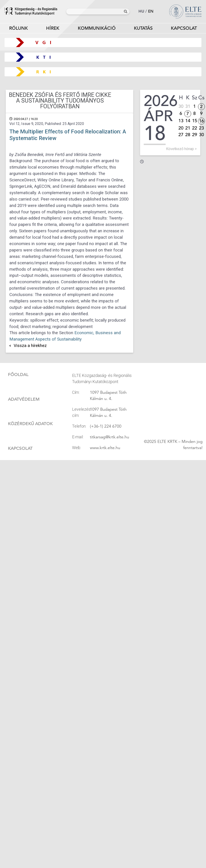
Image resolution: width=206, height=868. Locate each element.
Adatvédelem (24, 399)
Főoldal (18, 375)
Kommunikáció (96, 29)
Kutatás (143, 29)
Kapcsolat (20, 448)
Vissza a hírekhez (30, 346)
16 (201, 121)
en (151, 11)
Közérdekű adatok (30, 424)
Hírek (53, 28)
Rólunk (18, 29)
